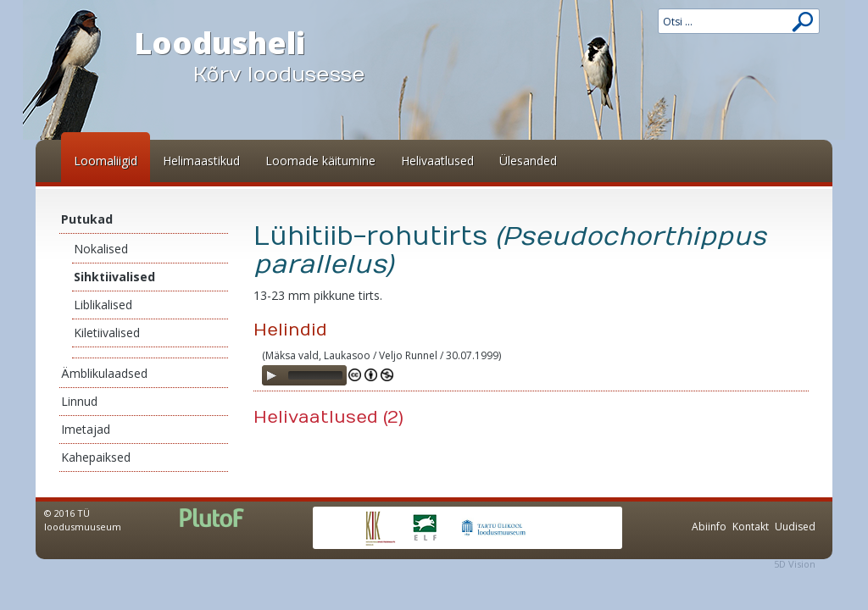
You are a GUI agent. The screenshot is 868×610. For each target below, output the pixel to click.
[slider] (315, 375)
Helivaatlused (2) (328, 417)
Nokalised (101, 249)
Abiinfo (709, 527)
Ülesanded (528, 161)
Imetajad (86, 429)
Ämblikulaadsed (104, 373)
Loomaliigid (106, 161)
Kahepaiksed (96, 457)
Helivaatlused (437, 161)
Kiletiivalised (107, 333)
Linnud (79, 401)
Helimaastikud (201, 161)
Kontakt (751, 527)
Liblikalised (103, 305)
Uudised (795, 527)
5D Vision (795, 564)
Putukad (87, 219)
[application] (304, 375)
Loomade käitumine (320, 161)
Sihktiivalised (114, 277)
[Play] (271, 375)
